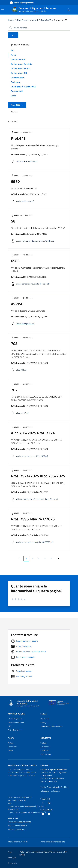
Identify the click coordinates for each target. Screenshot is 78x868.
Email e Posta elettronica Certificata (55, 787)
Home (11, 20)
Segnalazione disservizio (18, 826)
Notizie (11, 743)
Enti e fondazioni (15, 730)
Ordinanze (16, 82)
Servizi (44, 714)
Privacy (11, 852)
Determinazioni (18, 78)
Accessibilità (13, 863)
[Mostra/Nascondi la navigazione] (3, 9)
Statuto (43, 743)
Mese (15, 112)
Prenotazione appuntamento (19, 822)
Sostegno (44, 722)
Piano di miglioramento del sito (53, 842)
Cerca (13, 35)
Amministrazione (16, 714)
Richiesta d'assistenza (17, 829)
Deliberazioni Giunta (20, 68)
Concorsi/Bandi (18, 59)
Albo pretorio (46, 754)
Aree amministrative (16, 722)
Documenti (46, 738)
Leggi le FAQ (13, 818)
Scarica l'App (47, 810)
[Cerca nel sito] (69, 10)
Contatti (44, 765)
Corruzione (45, 750)
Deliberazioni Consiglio (21, 64)
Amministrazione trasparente (23, 765)
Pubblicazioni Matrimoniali (23, 87)
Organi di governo (15, 719)
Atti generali (45, 747)
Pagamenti (45, 719)
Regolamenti (17, 91)
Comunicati (12, 747)
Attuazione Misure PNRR (18, 842)
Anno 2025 (46, 20)
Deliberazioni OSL (19, 73)
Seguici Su (45, 799)
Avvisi (35, 20)
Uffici (10, 726)
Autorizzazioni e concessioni (51, 726)
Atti (13, 50)
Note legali (12, 858)
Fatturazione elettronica (50, 791)
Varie (13, 96)
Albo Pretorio (23, 20)
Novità (11, 738)
